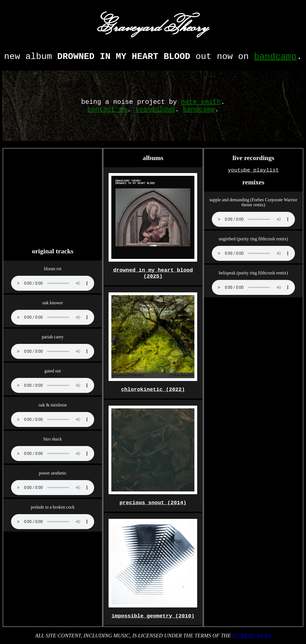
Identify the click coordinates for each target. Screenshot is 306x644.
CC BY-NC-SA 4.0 (251, 636)
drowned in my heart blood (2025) (153, 273)
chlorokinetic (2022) (153, 390)
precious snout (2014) (153, 503)
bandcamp (275, 57)
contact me (107, 110)
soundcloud (155, 110)
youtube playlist (253, 170)
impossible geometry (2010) (153, 616)
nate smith (201, 102)
